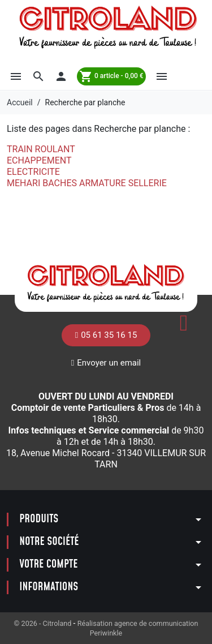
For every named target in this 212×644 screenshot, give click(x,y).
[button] (16, 76)
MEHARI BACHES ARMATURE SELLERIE (87, 183)
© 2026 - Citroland (44, 623)
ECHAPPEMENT (39, 160)
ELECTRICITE (33, 172)
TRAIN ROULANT (41, 149)
